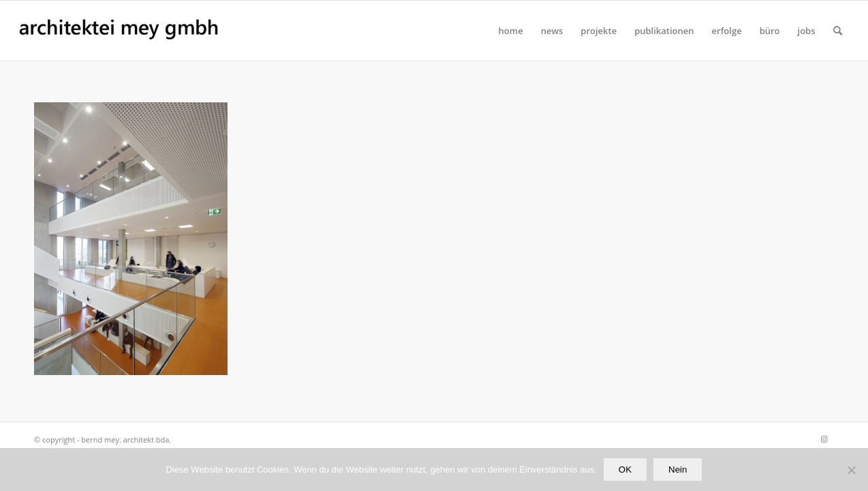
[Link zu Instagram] (824, 439)
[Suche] (838, 31)
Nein (678, 470)
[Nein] (851, 470)
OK (625, 470)
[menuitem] (511, 31)
